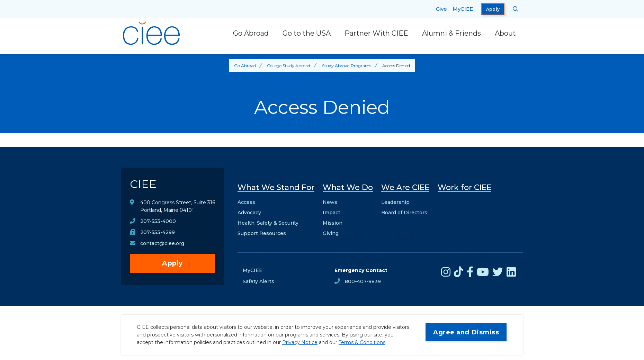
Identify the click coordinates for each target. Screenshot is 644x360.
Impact (332, 213)
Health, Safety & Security (268, 223)
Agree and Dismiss (466, 332)
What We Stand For (276, 187)
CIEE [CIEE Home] (143, 184)
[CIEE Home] (152, 33)
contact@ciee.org (162, 243)
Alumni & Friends (451, 33)
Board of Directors (404, 213)
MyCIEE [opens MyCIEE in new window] (463, 9)
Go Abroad (251, 33)
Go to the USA (307, 33)
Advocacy (249, 213)
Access (246, 202)
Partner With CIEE (376, 33)
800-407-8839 (363, 281)
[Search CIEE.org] (516, 9)
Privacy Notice (300, 342)
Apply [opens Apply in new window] (493, 9)
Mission (333, 223)
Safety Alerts (258, 281)
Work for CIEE (464, 187)
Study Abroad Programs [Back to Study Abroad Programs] (347, 66)
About (505, 33)
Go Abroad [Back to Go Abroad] (245, 66)
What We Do (348, 187)
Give (441, 9)
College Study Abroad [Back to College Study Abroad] (289, 66)
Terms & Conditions (362, 342)
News (330, 202)
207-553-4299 (158, 232)
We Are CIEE (405, 187)
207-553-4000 (158, 221)
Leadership (395, 202)
